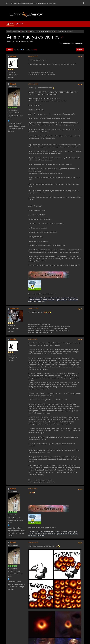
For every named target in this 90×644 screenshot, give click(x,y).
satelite (13, 56)
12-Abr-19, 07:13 (33, 542)
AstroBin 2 (38, 300)
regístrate (52, 3)
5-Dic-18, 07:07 (33, 489)
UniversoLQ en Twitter (36, 298)
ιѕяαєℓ (52, 31)
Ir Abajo (9, 50)
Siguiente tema (77, 44)
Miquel (13, 84)
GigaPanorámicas (61, 300)
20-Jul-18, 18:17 (33, 56)
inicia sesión (43, 3)
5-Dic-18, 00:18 (33, 339)
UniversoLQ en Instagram (69, 298)
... (25, 50)
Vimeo (45, 300)
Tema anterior (65, 44)
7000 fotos (51, 300)
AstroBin (31, 300)
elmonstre (14, 309)
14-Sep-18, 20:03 (33, 84)
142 (28, 50)
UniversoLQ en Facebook (52, 298)
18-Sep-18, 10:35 (33, 308)
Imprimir (80, 50)
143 (31, 50)
